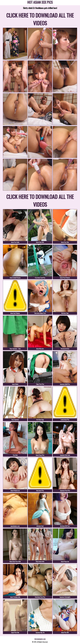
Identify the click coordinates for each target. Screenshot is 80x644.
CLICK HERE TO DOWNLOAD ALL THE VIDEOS (40, 19)
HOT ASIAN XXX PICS (40, 3)
